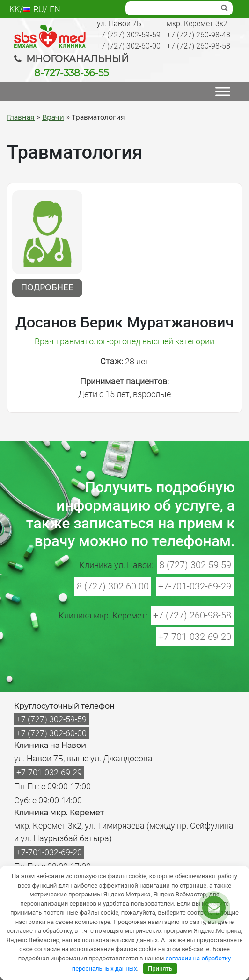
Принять (160, 969)
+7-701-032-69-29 (195, 586)
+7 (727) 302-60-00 (129, 46)
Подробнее (47, 288)
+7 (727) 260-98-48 (198, 35)
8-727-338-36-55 (71, 73)
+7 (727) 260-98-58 (198, 46)
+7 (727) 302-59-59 (129, 35)
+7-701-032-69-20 (195, 637)
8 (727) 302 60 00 (113, 586)
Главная (21, 117)
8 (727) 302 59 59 (195, 565)
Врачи (53, 117)
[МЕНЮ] (223, 91)
